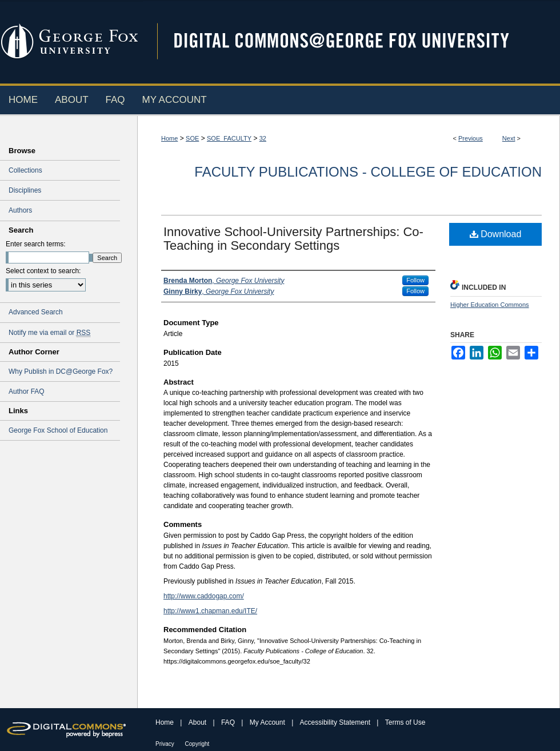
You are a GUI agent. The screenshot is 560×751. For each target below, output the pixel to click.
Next (509, 138)
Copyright (197, 744)
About (199, 722)
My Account (268, 722)
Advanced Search (36, 312)
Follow (415, 280)
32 (263, 138)
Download (496, 234)
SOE (192, 138)
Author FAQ (27, 392)
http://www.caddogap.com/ (204, 596)
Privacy (166, 744)
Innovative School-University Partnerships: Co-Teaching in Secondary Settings (293, 239)
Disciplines (25, 190)
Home (169, 138)
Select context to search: (43, 271)
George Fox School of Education (58, 430)
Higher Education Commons (490, 305)
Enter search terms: (36, 244)
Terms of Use (405, 722)
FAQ (229, 722)
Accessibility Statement (336, 722)
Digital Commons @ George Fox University (351, 41)
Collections (25, 170)
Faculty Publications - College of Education (368, 172)
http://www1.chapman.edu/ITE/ (210, 611)
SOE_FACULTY (229, 138)
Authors (20, 210)
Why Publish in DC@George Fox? (61, 371)
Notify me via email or (49, 333)
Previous (471, 138)
